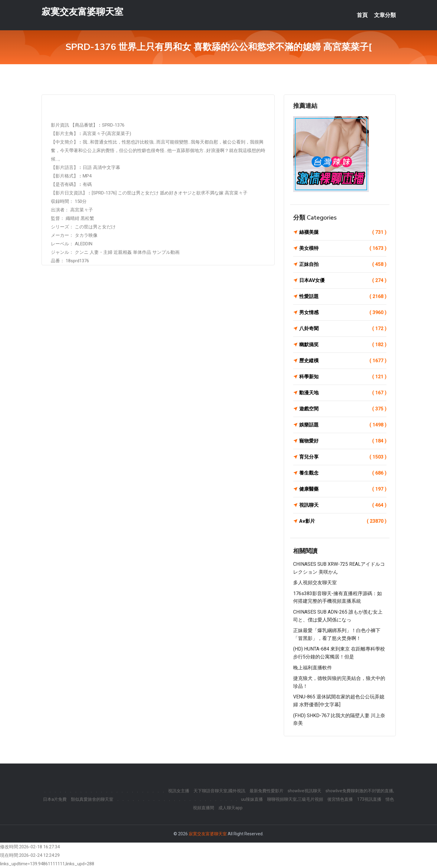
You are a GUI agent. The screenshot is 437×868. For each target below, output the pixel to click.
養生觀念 (343, 473)
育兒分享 (343, 457)
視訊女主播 (179, 791)
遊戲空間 (343, 409)
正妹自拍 (343, 264)
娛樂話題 (343, 425)
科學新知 (343, 377)
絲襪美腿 (343, 232)
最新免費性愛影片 (267, 791)
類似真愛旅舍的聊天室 (92, 799)
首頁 (362, 15)
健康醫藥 (343, 489)
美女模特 (343, 248)
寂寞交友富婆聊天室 (82, 12)
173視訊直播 (369, 799)
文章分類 (385, 15)
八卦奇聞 (343, 329)
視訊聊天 (343, 505)
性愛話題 (343, 297)
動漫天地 (343, 393)
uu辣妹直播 (252, 799)
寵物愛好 (343, 441)
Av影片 (343, 521)
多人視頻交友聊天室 (315, 583)
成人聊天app (230, 808)
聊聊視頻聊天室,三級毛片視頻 (295, 799)
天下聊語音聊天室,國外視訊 (219, 791)
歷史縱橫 (343, 361)
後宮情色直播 (340, 799)
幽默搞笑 (343, 345)
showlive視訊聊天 (305, 791)
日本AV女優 (343, 280)
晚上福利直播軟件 (313, 668)
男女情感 (343, 313)
